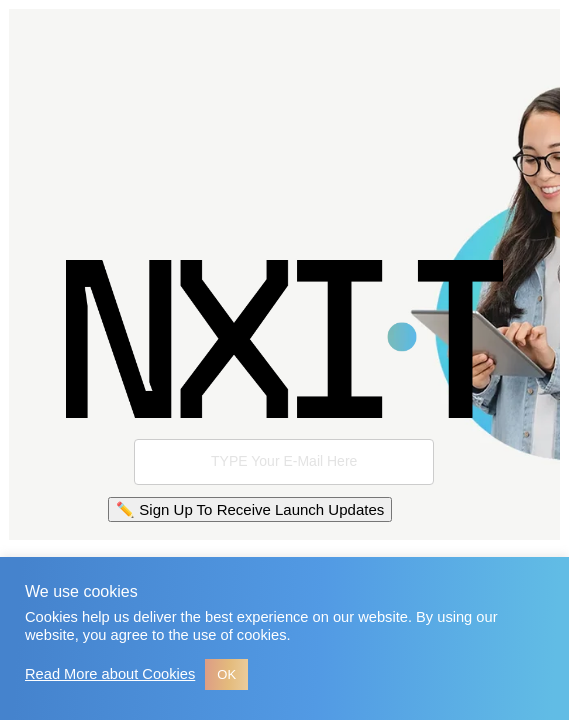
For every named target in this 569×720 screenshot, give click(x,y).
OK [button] (226, 674)
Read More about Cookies (110, 674)
